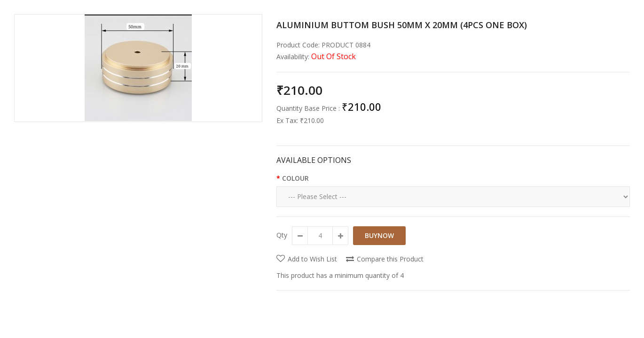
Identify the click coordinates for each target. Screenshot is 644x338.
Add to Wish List (312, 259)
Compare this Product (390, 259)
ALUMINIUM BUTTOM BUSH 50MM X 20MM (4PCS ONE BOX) (402, 25)
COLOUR (295, 178)
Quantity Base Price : (308, 108)
